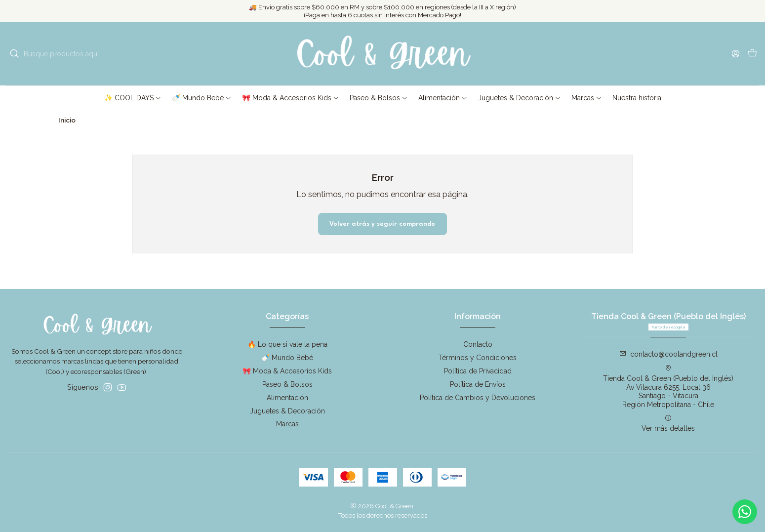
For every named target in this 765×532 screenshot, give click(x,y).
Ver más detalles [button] (668, 423)
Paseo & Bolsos (287, 384)
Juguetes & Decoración (287, 411)
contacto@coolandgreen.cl (668, 354)
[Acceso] (736, 54)
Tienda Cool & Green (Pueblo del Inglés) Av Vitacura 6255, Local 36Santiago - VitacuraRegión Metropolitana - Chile (668, 387)
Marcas (287, 424)
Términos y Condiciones (478, 358)
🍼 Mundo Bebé (287, 358)
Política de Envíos (478, 384)
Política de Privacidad (478, 371)
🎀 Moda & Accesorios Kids (287, 371)
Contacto (478, 344)
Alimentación (287, 398)
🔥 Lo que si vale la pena (287, 344)
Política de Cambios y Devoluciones (478, 398)
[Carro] (752, 54)
